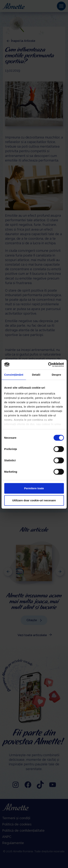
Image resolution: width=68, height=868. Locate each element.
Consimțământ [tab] (14, 375)
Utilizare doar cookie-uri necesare (34, 500)
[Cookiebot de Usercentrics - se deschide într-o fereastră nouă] (48, 365)
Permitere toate (34, 488)
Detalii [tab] (36, 375)
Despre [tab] (56, 375)
